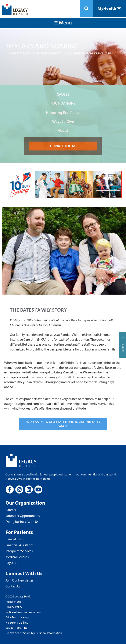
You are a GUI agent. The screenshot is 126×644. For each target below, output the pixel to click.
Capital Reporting (17, 628)
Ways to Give (63, 122)
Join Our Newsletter (19, 580)
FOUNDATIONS (63, 103)
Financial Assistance (20, 545)
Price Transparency (17, 617)
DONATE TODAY (63, 146)
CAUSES (63, 94)
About (63, 131)
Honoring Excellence (63, 113)
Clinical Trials (15, 539)
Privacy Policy (14, 607)
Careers (11, 510)
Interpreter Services (19, 551)
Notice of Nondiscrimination (23, 612)
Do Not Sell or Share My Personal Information (34, 633)
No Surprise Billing (17, 623)
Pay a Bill (12, 563)
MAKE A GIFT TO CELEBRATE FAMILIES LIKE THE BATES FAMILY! (63, 424)
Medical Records (17, 557)
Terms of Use (14, 602)
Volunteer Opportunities (23, 516)
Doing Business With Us (22, 522)
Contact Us (13, 586)
